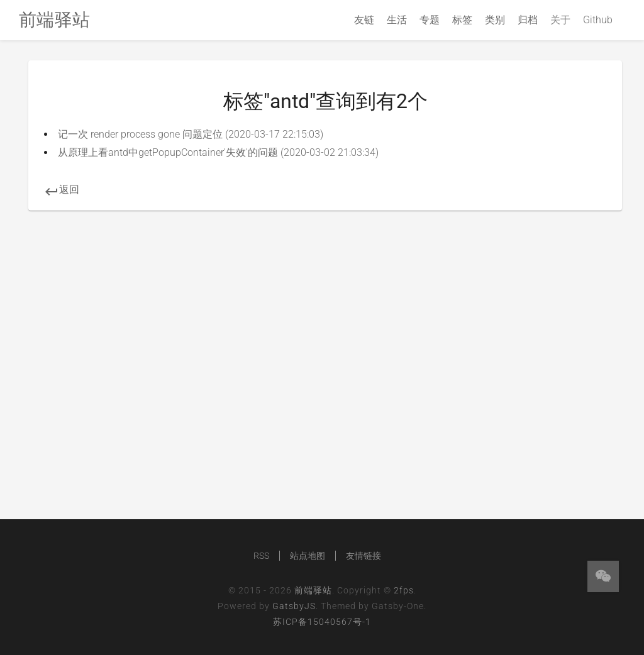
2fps (404, 590)
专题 (430, 20)
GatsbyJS (294, 606)
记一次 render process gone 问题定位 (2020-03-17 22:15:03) (191, 134)
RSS (261, 556)
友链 (364, 20)
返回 (62, 190)
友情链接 (364, 556)
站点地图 (308, 556)
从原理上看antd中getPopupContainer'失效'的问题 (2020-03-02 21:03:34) (218, 152)
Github (598, 20)
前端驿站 (313, 590)
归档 (528, 20)
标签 (462, 20)
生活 (397, 20)
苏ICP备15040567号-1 (322, 622)
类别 (495, 20)
